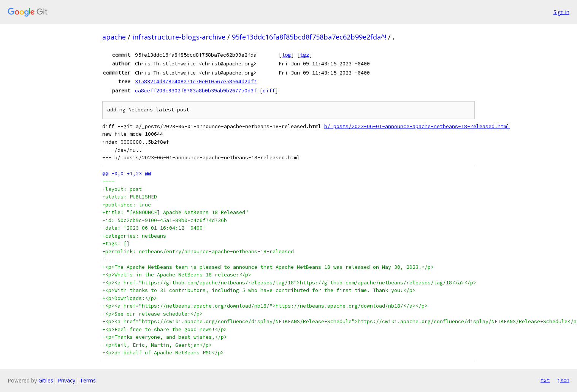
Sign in (561, 12)
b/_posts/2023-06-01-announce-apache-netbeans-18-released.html (417, 126)
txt (545, 380)
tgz (304, 55)
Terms (88, 380)
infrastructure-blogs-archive (179, 37)
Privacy (67, 380)
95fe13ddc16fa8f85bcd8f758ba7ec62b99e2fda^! (309, 37)
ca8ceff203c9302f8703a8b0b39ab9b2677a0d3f (196, 90)
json (563, 380)
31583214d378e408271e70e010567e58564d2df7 (196, 81)
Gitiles (46, 380)
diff (269, 90)
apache (114, 37)
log (286, 55)
